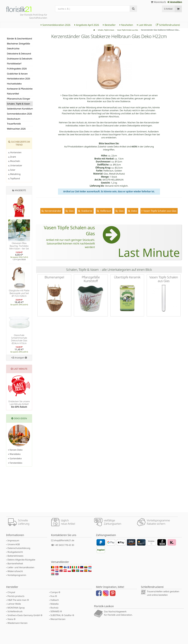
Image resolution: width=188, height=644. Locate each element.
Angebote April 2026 (87, 25)
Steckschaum (14, 119)
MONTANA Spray (16, 608)
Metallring (14, 174)
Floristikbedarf (14, 64)
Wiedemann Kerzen (17, 623)
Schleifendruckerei (168, 25)
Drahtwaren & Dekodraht (20, 59)
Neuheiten (126, 25)
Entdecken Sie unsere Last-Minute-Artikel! (19, 404)
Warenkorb (158, 2)
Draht (12, 157)
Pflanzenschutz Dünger (19, 99)
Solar (12, 170)
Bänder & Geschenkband (19, 39)
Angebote (20, 190)
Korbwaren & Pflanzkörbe (20, 89)
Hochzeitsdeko (14, 84)
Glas (71, 211)
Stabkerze (87, 211)
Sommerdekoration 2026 (56, 25)
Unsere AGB (14, 544)
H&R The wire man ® (18, 600)
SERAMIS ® (56, 611)
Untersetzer (15, 165)
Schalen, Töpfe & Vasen (101, 30)
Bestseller (109, 25)
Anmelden (175, 2)
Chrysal (11, 592)
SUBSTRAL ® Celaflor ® (62, 615)
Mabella (55, 604)
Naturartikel (13, 94)
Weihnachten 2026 (16, 129)
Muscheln (14, 161)
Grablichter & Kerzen (17, 74)
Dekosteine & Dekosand (19, 54)
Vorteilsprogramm (17, 575)
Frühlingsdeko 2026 (17, 69)
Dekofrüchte (13, 48)
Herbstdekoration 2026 (19, 79)
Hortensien (15, 152)
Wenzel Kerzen (58, 619)
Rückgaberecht (15, 552)
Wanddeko (14, 454)
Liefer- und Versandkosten (21, 567)
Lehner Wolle (14, 604)
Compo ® (55, 592)
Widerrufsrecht (15, 571)
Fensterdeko (15, 463)
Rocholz (54, 608)
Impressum (13, 540)
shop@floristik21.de (64, 540)
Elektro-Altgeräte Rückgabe (21, 560)
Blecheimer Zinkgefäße (18, 44)
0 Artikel (168, 9)
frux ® (54, 596)
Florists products (16, 596)
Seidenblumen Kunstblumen (20, 109)
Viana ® (11, 619)
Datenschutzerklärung (19, 548)
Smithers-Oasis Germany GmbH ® (25, 615)
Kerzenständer (53, 211)
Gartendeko (15, 458)
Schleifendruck (15, 611)
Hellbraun (105, 211)
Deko (134, 211)
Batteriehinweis (15, 556)
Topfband (14, 178)
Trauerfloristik (14, 124)
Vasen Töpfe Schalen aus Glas (126, 30)
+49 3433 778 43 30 (64, 545)
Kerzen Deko (15, 450)
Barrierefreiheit (15, 563)
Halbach (55, 600)
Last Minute (144, 25)
